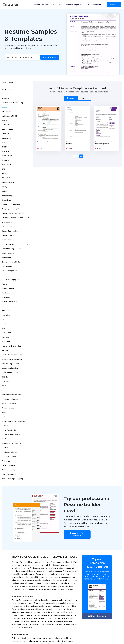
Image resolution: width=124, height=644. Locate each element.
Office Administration (10, 373)
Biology (5, 191)
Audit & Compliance (9, 129)
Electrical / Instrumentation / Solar (15, 244)
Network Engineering (10, 364)
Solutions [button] (57, 5)
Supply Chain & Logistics (11, 443)
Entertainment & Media (11, 262)
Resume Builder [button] (41, 5)
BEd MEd (5, 160)
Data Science (7, 227)
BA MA (4, 147)
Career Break (7, 200)
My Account (114, 5)
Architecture (7, 125)
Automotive (6, 138)
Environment (7, 266)
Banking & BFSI (8, 182)
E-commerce (7, 240)
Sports (4, 439)
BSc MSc (5, 173)
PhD (3, 390)
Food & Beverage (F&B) (10, 280)
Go (81, 156)
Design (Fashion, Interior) (12, 231)
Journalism (6, 315)
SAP (3, 417)
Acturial (5, 107)
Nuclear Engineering (10, 368)
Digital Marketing (8, 235)
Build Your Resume (97, 616)
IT (2, 306)
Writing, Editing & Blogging (12, 479)
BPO (3, 169)
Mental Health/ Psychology (12, 355)
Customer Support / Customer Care (15, 218)
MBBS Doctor (7, 333)
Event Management (9, 271)
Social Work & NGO (9, 430)
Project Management (10, 408)
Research (5, 412)
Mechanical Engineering (11, 346)
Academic (5, 98)
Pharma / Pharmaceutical (11, 395)
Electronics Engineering (11, 249)
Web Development (9, 474)
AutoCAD (5, 134)
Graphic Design (8, 288)
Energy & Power (8, 253)
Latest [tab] (84, 98)
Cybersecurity (7, 222)
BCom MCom (7, 156)
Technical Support (9, 457)
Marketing (6, 342)
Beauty (4, 187)
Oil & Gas (5, 377)
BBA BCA (5, 151)
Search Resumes (50, 57)
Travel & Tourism (8, 465)
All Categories (7, 89)
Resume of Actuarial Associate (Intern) (103, 143)
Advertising (6, 112)
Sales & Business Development (14, 421)
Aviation (5, 143)
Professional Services (10, 404)
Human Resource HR (10, 302)
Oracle (4, 386)
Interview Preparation (75, 5)
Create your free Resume (77, 534)
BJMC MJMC (7, 165)
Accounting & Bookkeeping (12, 103)
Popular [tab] (71, 98)
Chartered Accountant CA (12, 204)
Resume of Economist (46, 142)
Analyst (5, 120)
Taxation (5, 448)
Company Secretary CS (10, 209)
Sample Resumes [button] (96, 5)
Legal (4, 324)
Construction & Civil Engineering (14, 213)
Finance (5, 275)
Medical (5, 350)
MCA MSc (5, 337)
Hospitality (6, 297)
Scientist (5, 426)
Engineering (6, 258)
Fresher (5, 284)
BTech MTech (7, 178)
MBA (3, 328)
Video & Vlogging (8, 470)
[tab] (77, 98)
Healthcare (6, 293)
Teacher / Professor (9, 452)
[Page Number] (76, 156)
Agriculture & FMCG (9, 116)
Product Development (10, 399)
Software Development (11, 434)
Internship (6, 311)
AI (2, 94)
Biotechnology (7, 196)
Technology (6, 461)
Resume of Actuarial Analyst (75, 143)
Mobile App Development (12, 359)
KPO (3, 319)
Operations (6, 381)
